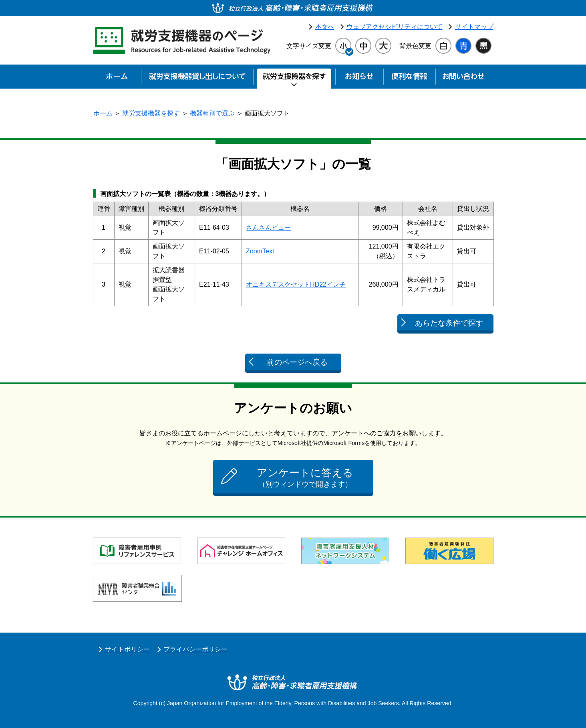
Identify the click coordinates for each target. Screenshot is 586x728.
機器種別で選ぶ (212, 113)
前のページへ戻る (297, 362)
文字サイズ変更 (309, 46)
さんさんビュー (268, 227)
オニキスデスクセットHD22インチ (296, 284)
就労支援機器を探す (151, 113)
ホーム (103, 113)
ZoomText (260, 251)
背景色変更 (415, 46)
